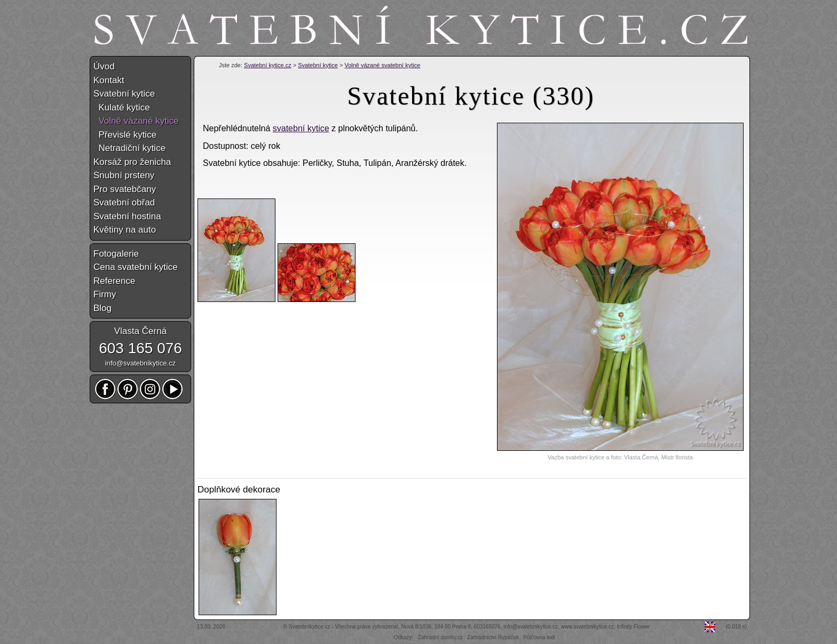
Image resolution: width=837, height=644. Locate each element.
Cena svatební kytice (136, 267)
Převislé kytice (125, 135)
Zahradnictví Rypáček (493, 637)
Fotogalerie (116, 254)
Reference (114, 281)
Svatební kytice (318, 65)
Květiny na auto (125, 230)
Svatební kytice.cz (268, 65)
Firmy (105, 294)
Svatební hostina (127, 216)
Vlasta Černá (140, 331)
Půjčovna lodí (539, 637)
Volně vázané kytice (136, 121)
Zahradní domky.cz (440, 637)
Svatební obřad (124, 202)
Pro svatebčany (125, 189)
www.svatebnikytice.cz (587, 627)
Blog (102, 308)
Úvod (104, 66)
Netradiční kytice (129, 148)
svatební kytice (301, 128)
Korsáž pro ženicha (132, 162)
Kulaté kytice (122, 108)
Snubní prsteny (124, 175)
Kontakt (109, 80)
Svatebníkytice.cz (310, 627)
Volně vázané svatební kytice (382, 65)
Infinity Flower (634, 627)
